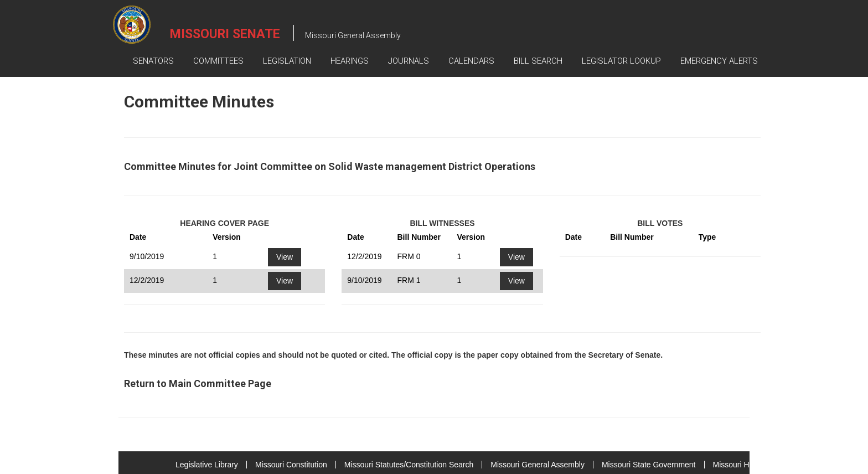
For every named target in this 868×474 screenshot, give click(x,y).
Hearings (350, 61)
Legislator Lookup (621, 61)
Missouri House (740, 465)
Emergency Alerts (719, 61)
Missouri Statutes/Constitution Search (409, 465)
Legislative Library (207, 465)
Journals (409, 61)
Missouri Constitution (291, 465)
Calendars (471, 61)
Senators (153, 61)
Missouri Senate (225, 34)
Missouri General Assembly (538, 465)
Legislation (287, 61)
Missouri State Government (649, 465)
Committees (218, 61)
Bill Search (538, 61)
